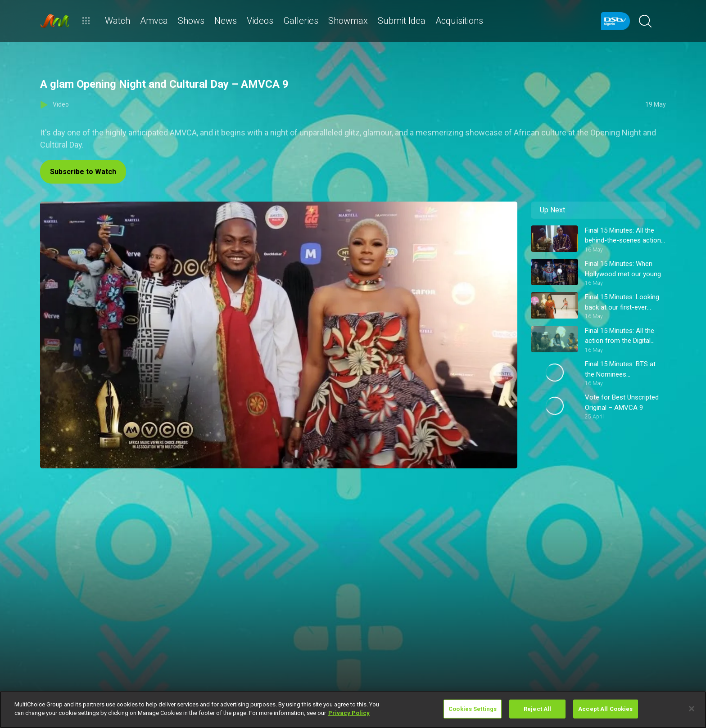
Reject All (537, 709)
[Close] (692, 709)
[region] (353, 710)
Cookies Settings (473, 709)
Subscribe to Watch (83, 172)
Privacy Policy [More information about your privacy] (349, 713)
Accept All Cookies (605, 709)
